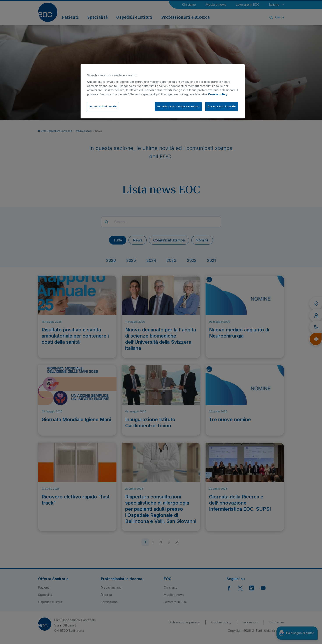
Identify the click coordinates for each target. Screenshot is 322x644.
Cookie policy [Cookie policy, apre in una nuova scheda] (218, 94)
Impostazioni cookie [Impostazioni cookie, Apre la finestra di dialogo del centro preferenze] (103, 106)
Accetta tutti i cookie (222, 106)
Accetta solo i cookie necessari (178, 106)
